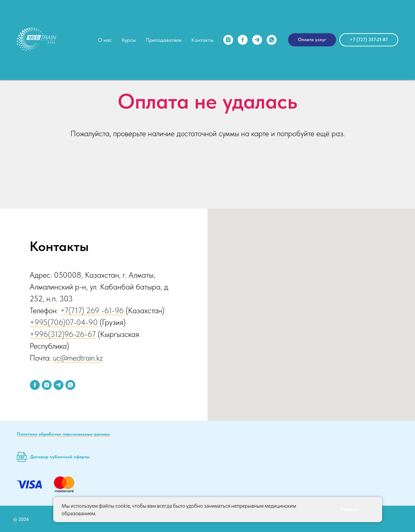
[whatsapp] (272, 40)
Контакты (202, 40)
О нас (105, 40)
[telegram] (257, 40)
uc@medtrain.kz (78, 358)
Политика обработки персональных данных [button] (63, 434)
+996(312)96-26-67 (63, 334)
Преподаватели (164, 40)
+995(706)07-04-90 (64, 322)
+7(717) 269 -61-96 (92, 310)
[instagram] (228, 40)
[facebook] (243, 40)
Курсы (129, 40)
